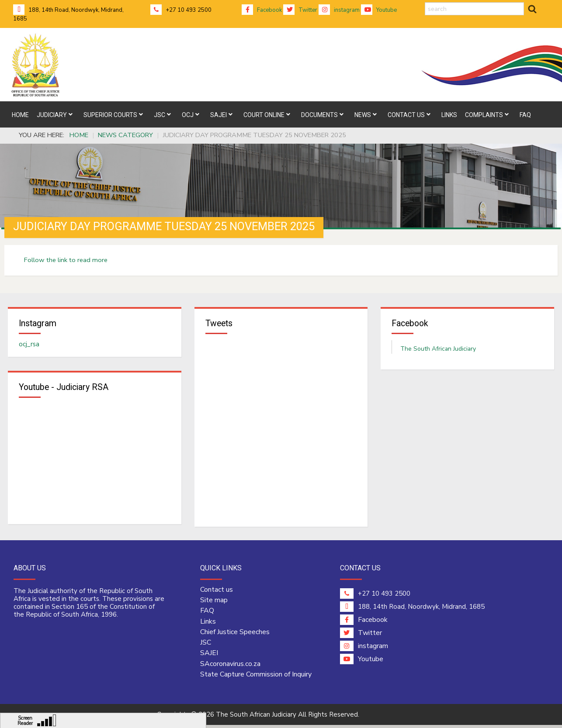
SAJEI (209, 656)
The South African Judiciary (438, 350)
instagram (339, 10)
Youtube (379, 10)
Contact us (217, 592)
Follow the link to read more (66, 260)
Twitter (300, 10)
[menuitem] (20, 114)
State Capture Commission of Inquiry (256, 677)
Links (208, 624)
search (425, 2)
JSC (206, 645)
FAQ (207, 614)
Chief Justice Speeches (235, 635)
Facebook (262, 10)
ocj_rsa (29, 345)
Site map (214, 603)
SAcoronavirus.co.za (230, 666)
